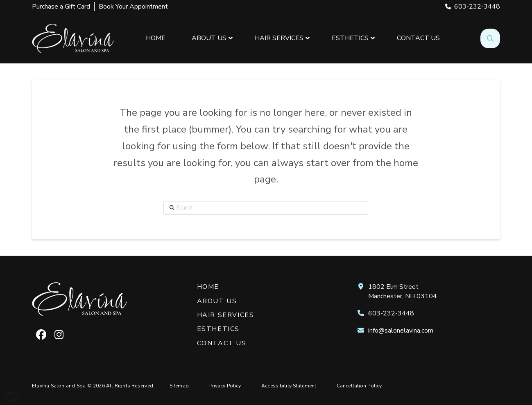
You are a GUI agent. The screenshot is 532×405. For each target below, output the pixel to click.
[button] (490, 38)
